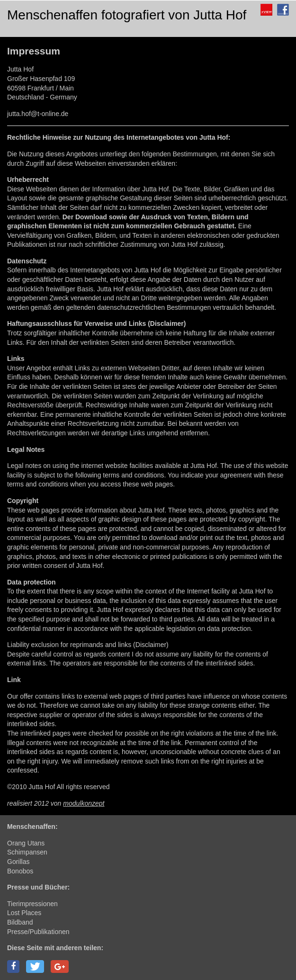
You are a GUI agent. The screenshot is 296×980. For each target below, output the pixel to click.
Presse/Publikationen (38, 932)
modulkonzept (84, 803)
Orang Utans (26, 843)
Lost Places (24, 913)
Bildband (20, 922)
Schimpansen (27, 852)
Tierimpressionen (32, 904)
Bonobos (20, 871)
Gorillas (18, 862)
